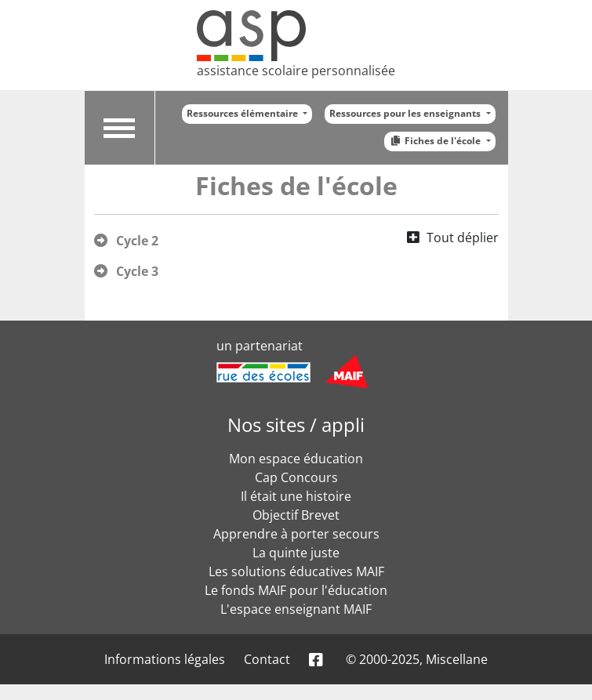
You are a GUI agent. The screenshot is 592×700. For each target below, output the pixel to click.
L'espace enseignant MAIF (296, 609)
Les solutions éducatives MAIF (296, 571)
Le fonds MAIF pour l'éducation (296, 590)
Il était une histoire (296, 496)
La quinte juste (296, 553)
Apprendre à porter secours (296, 534)
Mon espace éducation (296, 459)
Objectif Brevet (296, 515)
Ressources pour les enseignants (406, 113)
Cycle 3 (137, 271)
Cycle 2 (137, 241)
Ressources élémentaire (243, 113)
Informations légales (165, 659)
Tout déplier (463, 238)
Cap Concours (296, 477)
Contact (267, 659)
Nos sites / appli (296, 424)
